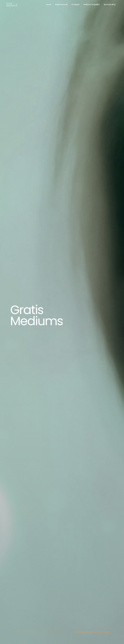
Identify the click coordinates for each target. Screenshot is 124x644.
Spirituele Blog (110, 4)
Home (49, 4)
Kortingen (76, 4)
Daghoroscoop (61, 4)
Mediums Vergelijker (92, 4)
